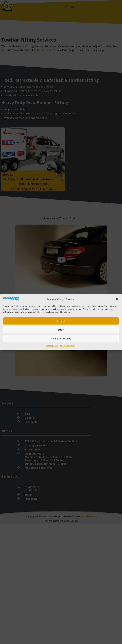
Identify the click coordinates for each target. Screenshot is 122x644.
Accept (61, 321)
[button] (117, 299)
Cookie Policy (51, 346)
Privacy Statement (67, 346)
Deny (61, 330)
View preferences (61, 338)
